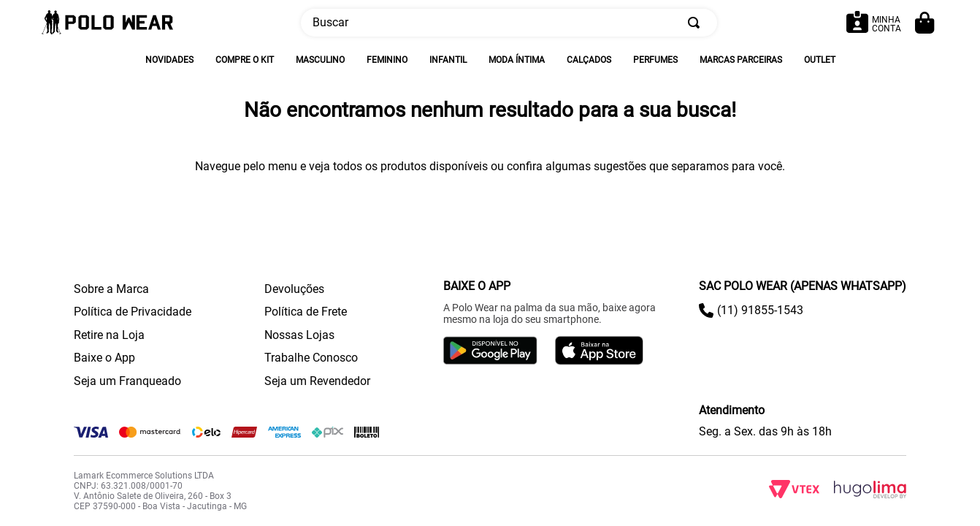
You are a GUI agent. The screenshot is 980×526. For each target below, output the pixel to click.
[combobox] (509, 23)
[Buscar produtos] (697, 23)
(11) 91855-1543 (760, 310)
